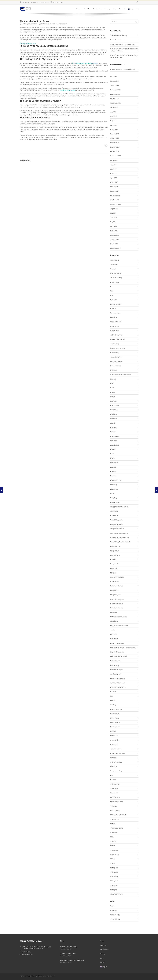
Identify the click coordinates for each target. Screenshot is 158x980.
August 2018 (114, 107)
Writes (112, 859)
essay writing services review (119, 533)
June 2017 (114, 169)
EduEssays (114, 441)
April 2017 (113, 178)
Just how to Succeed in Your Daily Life (122, 44)
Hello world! (132, 69)
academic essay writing (68, 90)
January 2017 (114, 191)
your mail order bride (117, 894)
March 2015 (114, 244)
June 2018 (114, 116)
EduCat (113, 397)
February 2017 (115, 187)
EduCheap (114, 414)
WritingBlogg (114, 877)
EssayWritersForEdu (117, 586)
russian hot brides (116, 749)
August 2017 (114, 160)
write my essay (115, 810)
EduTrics (113, 467)
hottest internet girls (117, 670)
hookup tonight (115, 665)
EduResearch (114, 463)
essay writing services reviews (120, 538)
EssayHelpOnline (116, 564)
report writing (114, 718)
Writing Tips (114, 872)
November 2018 (115, 94)
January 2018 (114, 138)
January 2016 (114, 240)
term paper (114, 766)
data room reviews (116, 361)
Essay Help (114, 498)
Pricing (107, 9)
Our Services (98, 9)
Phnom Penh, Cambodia (29, 2)
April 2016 (113, 226)
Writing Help (114, 868)
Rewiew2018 (114, 736)
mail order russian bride (118, 683)
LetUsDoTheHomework (118, 678)
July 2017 (113, 165)
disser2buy (114, 370)
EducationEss (115, 405)
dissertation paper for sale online (121, 375)
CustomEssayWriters (117, 357)
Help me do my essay (117, 652)
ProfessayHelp (115, 714)
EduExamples (115, 445)
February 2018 (115, 134)
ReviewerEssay (115, 727)
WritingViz (114, 890)
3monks (113, 269)
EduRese (113, 458)
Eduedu (113, 432)
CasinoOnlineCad (116, 322)
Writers (113, 846)
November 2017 (115, 147)
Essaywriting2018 (116, 595)
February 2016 (115, 235)
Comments (115, 915)
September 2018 (115, 103)
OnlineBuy (113, 700)
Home (79, 9)
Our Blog (113, 705)
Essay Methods (115, 502)
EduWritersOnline (116, 480)
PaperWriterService (116, 709)
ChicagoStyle (114, 331)
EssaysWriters (115, 582)
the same (113, 780)
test (112, 775)
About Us (87, 9)
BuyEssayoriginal (116, 313)
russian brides (115, 740)
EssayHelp (114, 560)
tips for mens (114, 793)
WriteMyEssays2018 (117, 828)
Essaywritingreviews (117, 604)
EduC (112, 383)
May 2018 (113, 121)
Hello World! (114, 639)
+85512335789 (45, 2)
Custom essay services (118, 348)
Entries (114, 910)
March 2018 (114, 129)
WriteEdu (113, 824)
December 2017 (115, 143)
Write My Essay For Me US (118, 815)
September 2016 (115, 204)
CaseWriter (114, 317)
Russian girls (114, 744)
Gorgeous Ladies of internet (119, 626)
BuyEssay (113, 309)
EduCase (113, 392)
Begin (112, 291)
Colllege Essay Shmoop (118, 339)
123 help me (114, 265)
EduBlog (113, 379)
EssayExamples (115, 555)
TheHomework (115, 784)
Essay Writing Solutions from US (120, 542)
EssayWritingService (117, 608)
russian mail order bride (118, 753)
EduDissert (114, 419)
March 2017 (114, 182)
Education (113, 401)
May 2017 (113, 173)
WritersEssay (114, 850)
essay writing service (117, 524)
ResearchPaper (115, 722)
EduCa (112, 388)
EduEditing (114, 427)
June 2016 (114, 218)
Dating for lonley (115, 366)
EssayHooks (114, 568)
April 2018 (113, 125)
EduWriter (113, 476)
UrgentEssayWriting (116, 802)
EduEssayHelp (115, 436)
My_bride (113, 692)
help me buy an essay (117, 643)
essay (112, 493)
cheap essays (115, 326)
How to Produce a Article (118, 40)
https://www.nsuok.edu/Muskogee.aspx (85, 63)
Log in (112, 906)
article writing (114, 282)
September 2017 (115, 156)
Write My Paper (115, 819)
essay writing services (117, 529)
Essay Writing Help (116, 520)
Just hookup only (116, 674)
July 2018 (113, 112)
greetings (113, 630)
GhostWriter (114, 621)
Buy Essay (113, 300)
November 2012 (115, 248)
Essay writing (114, 516)
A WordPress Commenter (118, 69)
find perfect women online (118, 617)
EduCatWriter (114, 410)
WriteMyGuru (114, 833)
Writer (112, 837)
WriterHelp (114, 841)
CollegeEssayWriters (117, 335)
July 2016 (113, 213)
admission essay (116, 273)
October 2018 (115, 99)
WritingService (115, 881)
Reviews (113, 731)
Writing (113, 863)
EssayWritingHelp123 (117, 599)
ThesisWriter (114, 788)
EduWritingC (114, 489)
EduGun (113, 449)
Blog (115, 9)
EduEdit (113, 423)
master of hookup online (118, 687)
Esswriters (114, 612)
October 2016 (115, 200)
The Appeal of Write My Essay (34, 21)
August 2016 (114, 209)
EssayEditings (115, 551)
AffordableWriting (116, 278)
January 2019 (114, 85)
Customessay (115, 353)
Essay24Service (115, 546)
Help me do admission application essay (123, 648)
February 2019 (115, 81)
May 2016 (113, 222)
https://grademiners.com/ (28, 43)
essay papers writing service (119, 507)
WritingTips (114, 885)
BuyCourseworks (116, 304)
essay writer (114, 511)
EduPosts (113, 454)
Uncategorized (115, 797)
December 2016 (115, 195)
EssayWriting (114, 590)
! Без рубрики (115, 260)
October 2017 (115, 151)
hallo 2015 (114, 634)
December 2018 (115, 90)
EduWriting (114, 485)
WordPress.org (115, 919)
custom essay (115, 344)
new (112, 696)
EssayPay (113, 573)
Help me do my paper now (119, 656)
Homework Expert (116, 661)
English (131, 9)
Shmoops (113, 758)
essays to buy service (117, 577)
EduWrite (113, 471)
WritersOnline (114, 855)
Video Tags (114, 806)
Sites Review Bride (116, 762)
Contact (122, 9)
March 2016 (114, 231)
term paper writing (116, 771)
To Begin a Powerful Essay (118, 35)
